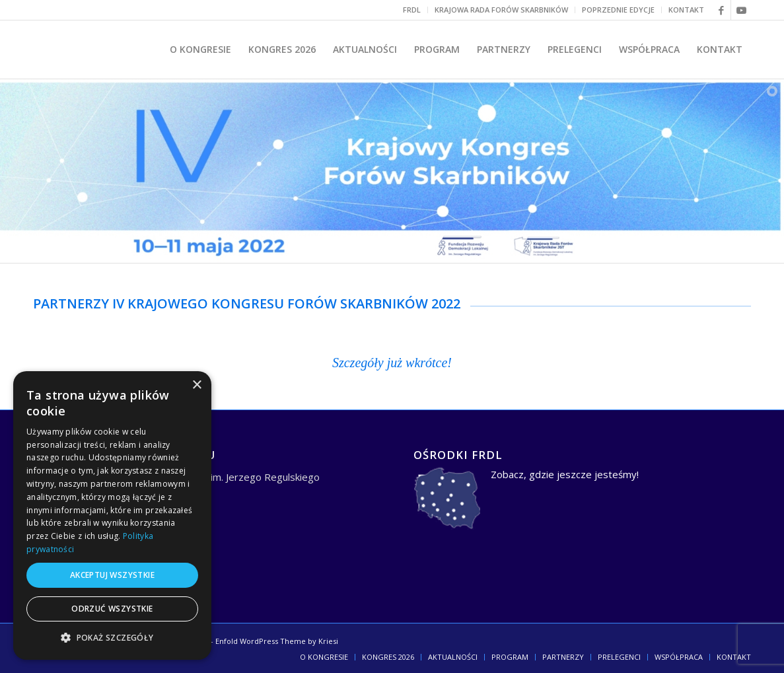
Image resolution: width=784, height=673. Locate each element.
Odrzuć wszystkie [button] (112, 609)
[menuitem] (412, 10)
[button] (112, 638)
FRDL (412, 10)
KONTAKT (686, 10)
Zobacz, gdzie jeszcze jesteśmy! (565, 474)
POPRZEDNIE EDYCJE (618, 10)
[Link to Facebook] (721, 10)
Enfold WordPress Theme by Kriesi (277, 641)
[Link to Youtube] (741, 10)
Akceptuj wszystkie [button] (112, 575)
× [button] (196, 385)
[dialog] (112, 515)
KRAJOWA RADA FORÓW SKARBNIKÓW (501, 10)
